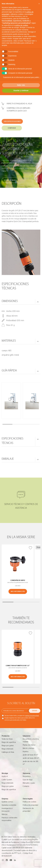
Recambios (27, 776)
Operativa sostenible (9, 805)
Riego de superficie (9, 742)
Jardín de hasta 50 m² (30, 755)
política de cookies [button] (22, 25)
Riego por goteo (8, 746)
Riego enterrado (8, 749)
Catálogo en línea (8, 752)
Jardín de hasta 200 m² (31, 758)
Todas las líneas (7, 739)
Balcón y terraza (28, 748)
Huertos (26, 752)
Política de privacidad (30, 805)
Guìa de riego (28, 780)
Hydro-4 (5, 776)
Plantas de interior (29, 745)
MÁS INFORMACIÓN (18, 591)
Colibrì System (7, 780)
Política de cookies (30, 802)
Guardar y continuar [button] (21, 90)
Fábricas (5, 814)
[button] (39, 4)
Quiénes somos (7, 802)
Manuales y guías (29, 783)
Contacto (26, 786)
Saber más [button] (21, 85)
